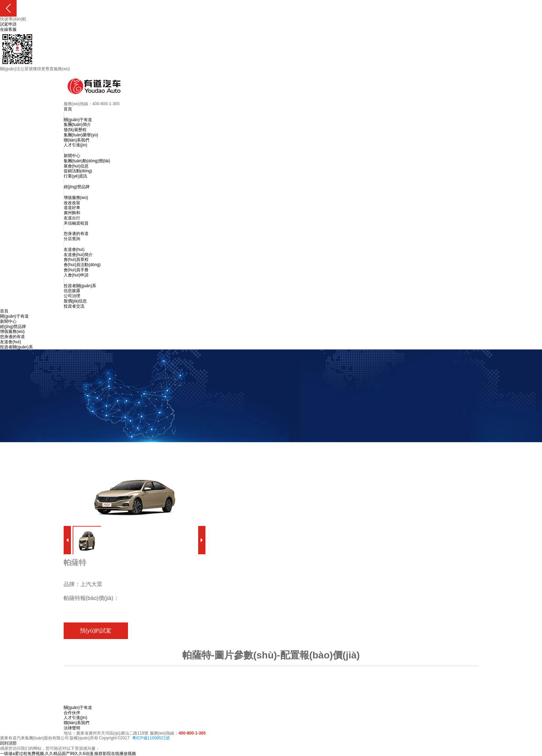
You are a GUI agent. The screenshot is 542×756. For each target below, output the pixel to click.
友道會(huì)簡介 (78, 255)
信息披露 (72, 291)
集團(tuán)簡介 (77, 125)
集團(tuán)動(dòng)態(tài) (87, 161)
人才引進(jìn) (76, 145)
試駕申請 (8, 24)
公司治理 (72, 296)
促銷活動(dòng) (78, 171)
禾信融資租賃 (76, 223)
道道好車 (72, 208)
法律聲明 (72, 728)
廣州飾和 (72, 213)
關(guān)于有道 (78, 120)
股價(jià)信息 (75, 301)
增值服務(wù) (76, 198)
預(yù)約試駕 (96, 631)
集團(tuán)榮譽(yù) (81, 135)
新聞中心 (72, 156)
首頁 (68, 109)
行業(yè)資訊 (76, 176)
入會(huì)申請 (76, 275)
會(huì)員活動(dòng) (82, 265)
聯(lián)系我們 (77, 140)
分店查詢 (72, 239)
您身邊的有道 (76, 234)
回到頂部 (8, 743)
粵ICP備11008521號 (151, 738)
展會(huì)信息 (76, 166)
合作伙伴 (72, 713)
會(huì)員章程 (76, 259)
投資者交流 (74, 306)
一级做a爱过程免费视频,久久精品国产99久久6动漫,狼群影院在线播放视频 (68, 754)
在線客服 (8, 29)
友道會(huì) (74, 249)
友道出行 (72, 218)
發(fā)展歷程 (75, 130)
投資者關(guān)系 (80, 286)
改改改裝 (72, 203)
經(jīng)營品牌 (77, 187)
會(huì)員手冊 (76, 270)
